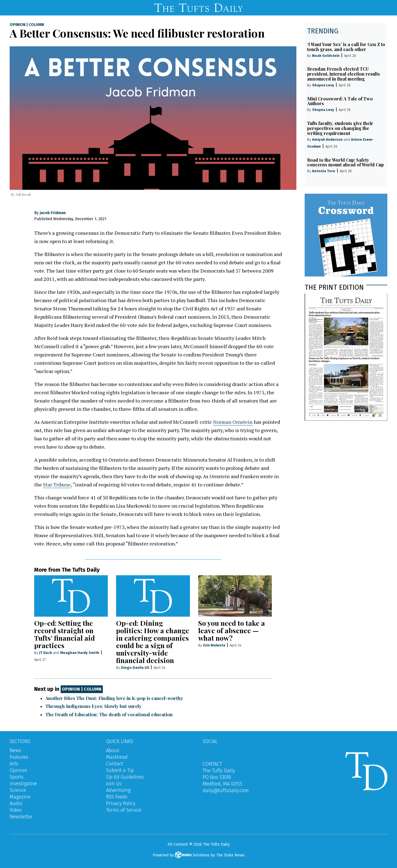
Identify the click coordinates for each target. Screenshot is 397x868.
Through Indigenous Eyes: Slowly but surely (93, 706)
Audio (16, 803)
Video (16, 810)
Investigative (23, 784)
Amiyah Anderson (327, 139)
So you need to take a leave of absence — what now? (232, 630)
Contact (115, 764)
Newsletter (21, 817)
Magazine (20, 797)
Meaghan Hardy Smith (80, 653)
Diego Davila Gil (135, 668)
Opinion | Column (82, 689)
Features (19, 757)
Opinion (18, 25)
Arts (14, 764)
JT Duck (45, 653)
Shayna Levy (323, 85)
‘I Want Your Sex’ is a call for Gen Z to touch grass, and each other (346, 47)
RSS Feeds (117, 797)
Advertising (118, 790)
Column (36, 25)
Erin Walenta (214, 645)
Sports (17, 777)
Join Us (114, 784)
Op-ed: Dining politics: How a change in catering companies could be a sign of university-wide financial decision (153, 641)
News (15, 750)
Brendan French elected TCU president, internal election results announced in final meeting (344, 74)
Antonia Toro (324, 171)
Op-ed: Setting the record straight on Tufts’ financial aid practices (65, 634)
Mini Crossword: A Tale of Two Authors (340, 101)
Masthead (117, 757)
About (113, 750)
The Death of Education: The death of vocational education (109, 714)
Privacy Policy (121, 803)
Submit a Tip (120, 770)
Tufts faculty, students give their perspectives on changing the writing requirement (340, 128)
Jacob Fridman (53, 213)
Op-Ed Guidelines (125, 777)
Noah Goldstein (326, 56)
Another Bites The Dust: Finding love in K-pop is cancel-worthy (114, 698)
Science (18, 790)
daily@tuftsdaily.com (226, 790)
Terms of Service (124, 810)
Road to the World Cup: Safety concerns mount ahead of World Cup (345, 162)
